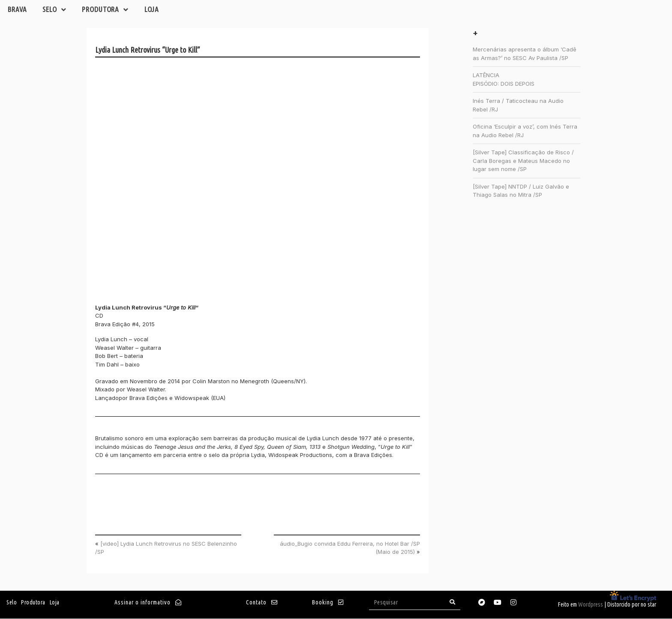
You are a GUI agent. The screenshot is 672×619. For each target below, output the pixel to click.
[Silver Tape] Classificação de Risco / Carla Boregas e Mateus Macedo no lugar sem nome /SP (523, 161)
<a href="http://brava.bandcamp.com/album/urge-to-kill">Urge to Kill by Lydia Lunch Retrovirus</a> (170, 183)
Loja (158, 10)
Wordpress (591, 605)
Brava (18, 10)
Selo (57, 10)
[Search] (453, 602)
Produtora (110, 10)
